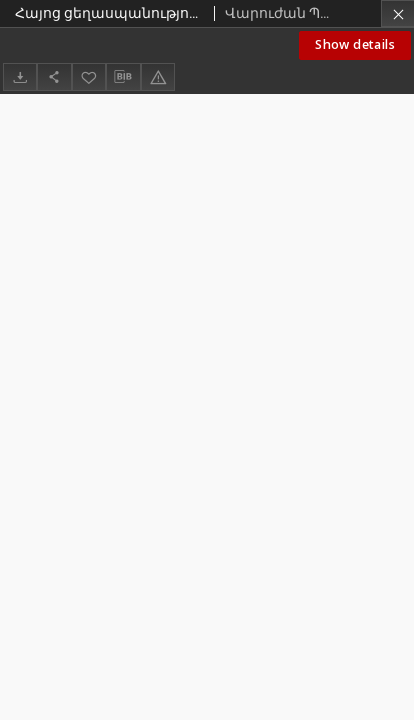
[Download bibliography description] (123, 77)
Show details (355, 44)
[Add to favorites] (89, 76)
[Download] (20, 76)
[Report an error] (158, 76)
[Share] (54, 76)
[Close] (397, 13)
